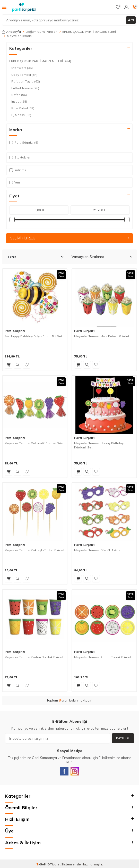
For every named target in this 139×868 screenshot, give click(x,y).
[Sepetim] (135, 7)
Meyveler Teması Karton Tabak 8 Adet (103, 657)
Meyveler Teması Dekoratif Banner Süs (34, 443)
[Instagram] (75, 771)
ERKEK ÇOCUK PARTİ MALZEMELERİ (89, 32)
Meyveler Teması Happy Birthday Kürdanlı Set (99, 445)
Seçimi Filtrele (69, 238)
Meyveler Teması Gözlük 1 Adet (98, 550)
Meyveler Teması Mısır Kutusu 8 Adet (102, 336)
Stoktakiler (20, 157)
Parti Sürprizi (15, 331)
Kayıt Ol (123, 738)
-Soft (42, 864)
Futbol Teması (25, 88)
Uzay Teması (24, 75)
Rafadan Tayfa (26, 81)
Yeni (15, 182)
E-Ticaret (54, 864)
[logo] (24, 7)
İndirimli (18, 170)
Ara (131, 20)
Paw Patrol (23, 108)
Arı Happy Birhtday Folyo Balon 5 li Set (33, 336)
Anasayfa (11, 32)
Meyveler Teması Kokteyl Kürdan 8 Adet (34, 550)
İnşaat (19, 102)
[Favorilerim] (118, 7)
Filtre (36, 257)
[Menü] (4, 7)
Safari (19, 95)
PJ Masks (21, 115)
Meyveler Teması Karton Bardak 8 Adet (34, 657)
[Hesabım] (126, 7)
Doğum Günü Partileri (42, 32)
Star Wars (22, 68)
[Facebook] (64, 771)
